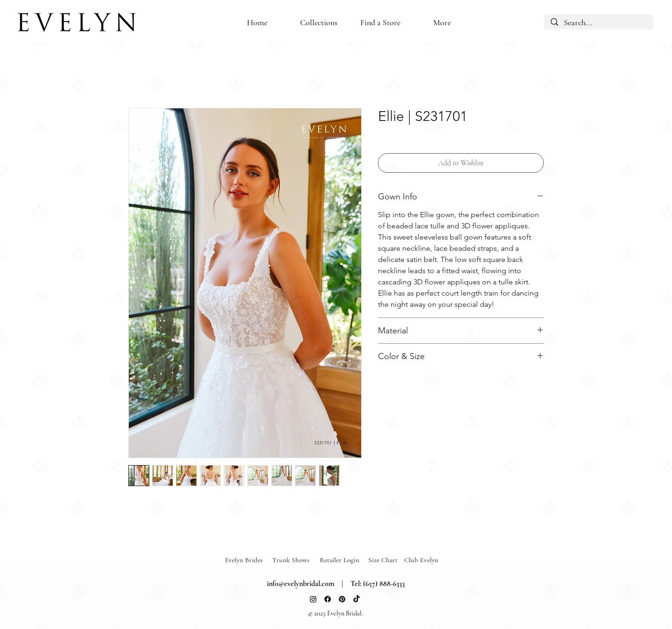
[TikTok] (357, 599)
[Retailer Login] (343, 560)
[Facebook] (328, 599)
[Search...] (599, 23)
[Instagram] (313, 599)
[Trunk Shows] (296, 560)
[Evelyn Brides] (249, 560)
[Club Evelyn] (421, 560)
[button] (380, 23)
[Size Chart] (384, 560)
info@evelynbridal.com (301, 584)
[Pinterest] (342, 599)
